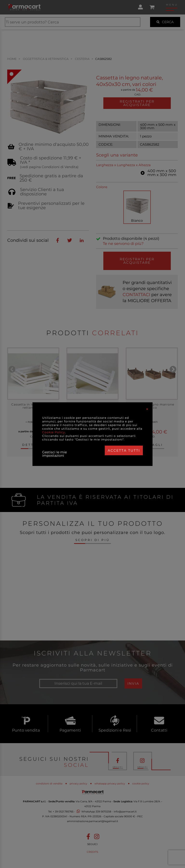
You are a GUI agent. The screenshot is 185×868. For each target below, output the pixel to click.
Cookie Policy (54, 432)
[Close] (147, 409)
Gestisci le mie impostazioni (54, 454)
